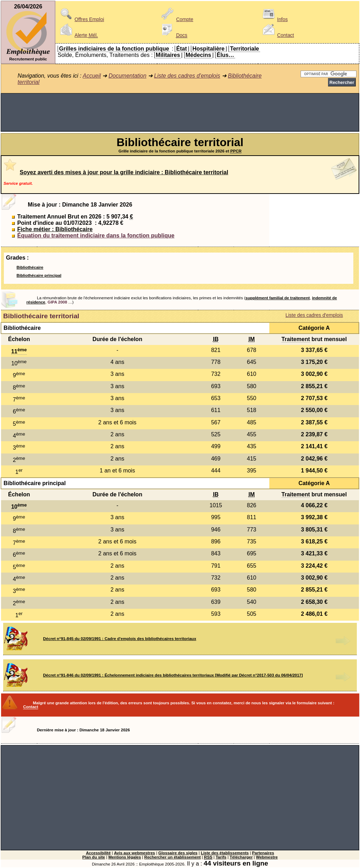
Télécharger (241, 857)
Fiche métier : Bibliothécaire (55, 229)
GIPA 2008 (57, 302)
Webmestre (267, 857)
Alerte (78, 35)
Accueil (92, 76)
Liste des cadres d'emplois (187, 76)
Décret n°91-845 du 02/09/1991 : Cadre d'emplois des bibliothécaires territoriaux (120, 639)
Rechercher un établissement (172, 857)
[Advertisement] (180, 112)
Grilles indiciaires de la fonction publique (114, 49)
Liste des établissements (225, 853)
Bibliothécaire (30, 267)
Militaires (168, 55)
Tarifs (221, 857)
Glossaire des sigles (178, 853)
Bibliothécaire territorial (41, 316)
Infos (274, 19)
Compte (176, 19)
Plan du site (94, 857)
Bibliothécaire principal (39, 275)
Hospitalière (208, 49)
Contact (277, 35)
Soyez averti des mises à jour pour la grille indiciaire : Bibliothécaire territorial (124, 172)
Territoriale (244, 49)
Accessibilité (98, 853)
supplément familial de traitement (278, 298)
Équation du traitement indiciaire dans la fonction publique (96, 236)
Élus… (225, 55)
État (181, 49)
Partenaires (263, 853)
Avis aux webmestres (134, 853)
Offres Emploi (81, 19)
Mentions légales (125, 857)
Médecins (198, 55)
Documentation (128, 76)
